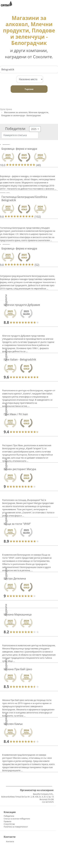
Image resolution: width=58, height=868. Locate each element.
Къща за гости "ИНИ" (17, 524)
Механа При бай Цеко (18, 669)
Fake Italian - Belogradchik (20, 359)
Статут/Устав (9, 824)
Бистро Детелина (15, 578)
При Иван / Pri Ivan (16, 414)
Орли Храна (6, 109)
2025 (34, 129)
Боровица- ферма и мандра (19, 149)
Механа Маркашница (18, 614)
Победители (9, 816)
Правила (7, 821)
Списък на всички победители (17, 819)
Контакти (10, 841)
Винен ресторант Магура (20, 469)
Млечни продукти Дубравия (22, 305)
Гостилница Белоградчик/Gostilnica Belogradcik (24, 198)
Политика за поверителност (16, 827)
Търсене (29, 89)
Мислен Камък (13, 724)
